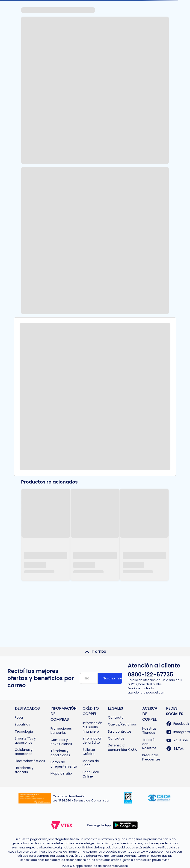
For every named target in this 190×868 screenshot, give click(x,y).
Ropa (19, 717)
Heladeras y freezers (24, 770)
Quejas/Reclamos (122, 724)
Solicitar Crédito (89, 752)
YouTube (177, 740)
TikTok (175, 749)
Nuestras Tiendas (149, 731)
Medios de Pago (91, 763)
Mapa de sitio (61, 773)
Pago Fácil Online (91, 774)
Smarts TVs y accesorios (25, 740)
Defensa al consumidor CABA (122, 747)
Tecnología (24, 731)
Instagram (178, 732)
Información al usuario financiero (92, 727)
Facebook (178, 724)
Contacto (116, 717)
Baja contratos (120, 731)
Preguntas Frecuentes (151, 757)
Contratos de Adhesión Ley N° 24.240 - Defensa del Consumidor (81, 798)
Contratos (116, 738)
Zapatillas (22, 724)
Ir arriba (95, 652)
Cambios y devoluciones (61, 742)
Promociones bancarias (61, 731)
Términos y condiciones (60, 753)
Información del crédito (92, 740)
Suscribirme (113, 678)
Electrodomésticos (30, 761)
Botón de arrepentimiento (64, 764)
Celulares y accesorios (24, 752)
